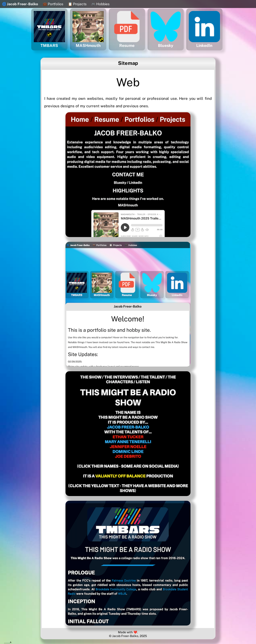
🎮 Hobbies (100, 4)
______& (8, 642)
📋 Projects (77, 4)
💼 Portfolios (53, 4)
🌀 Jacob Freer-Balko (20, 4)
